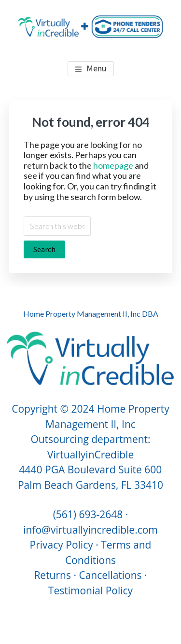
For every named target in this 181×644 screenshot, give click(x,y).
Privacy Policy (62, 545)
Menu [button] (96, 68)
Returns (52, 575)
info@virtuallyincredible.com (90, 530)
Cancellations (110, 575)
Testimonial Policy (90, 590)
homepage (113, 165)
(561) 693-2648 (88, 514)
